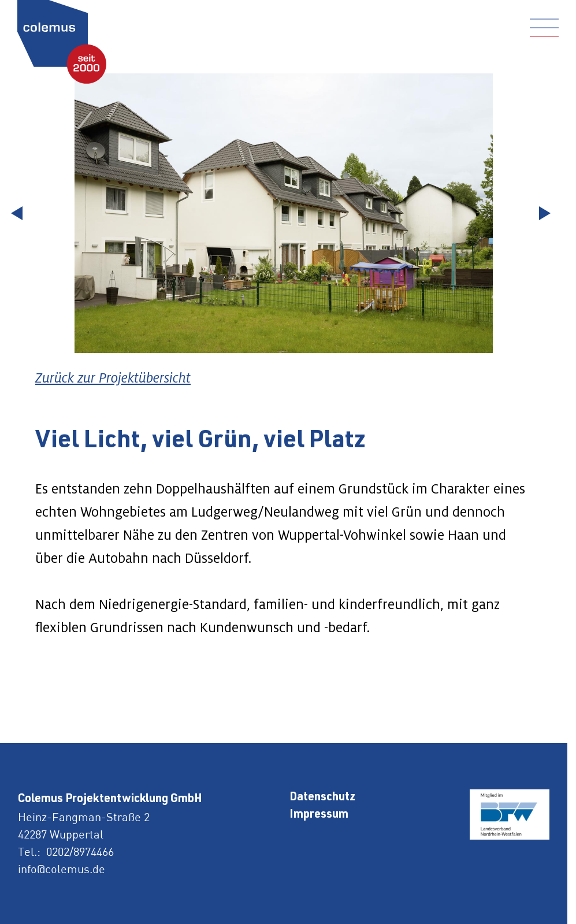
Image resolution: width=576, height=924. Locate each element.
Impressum (319, 815)
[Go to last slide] (20, 213)
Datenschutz (322, 798)
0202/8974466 (80, 851)
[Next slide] (547, 213)
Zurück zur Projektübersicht (113, 378)
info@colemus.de (62, 869)
